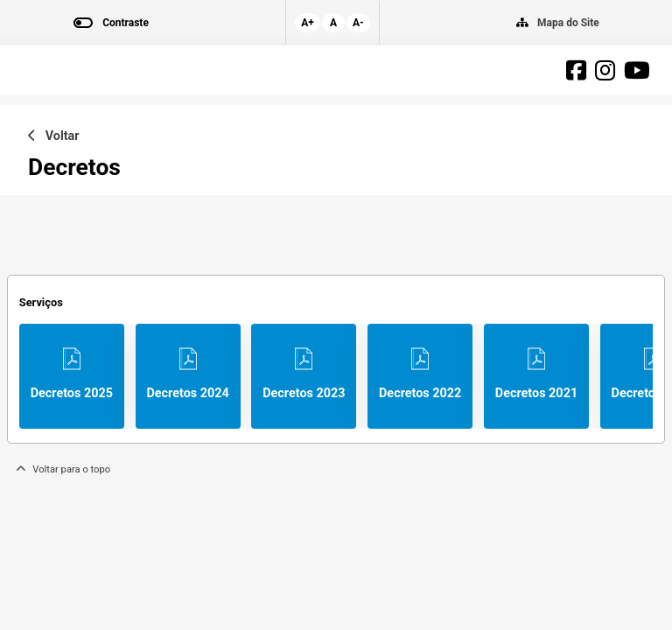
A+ (308, 23)
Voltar (54, 136)
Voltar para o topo (63, 469)
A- (358, 23)
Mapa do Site (568, 23)
